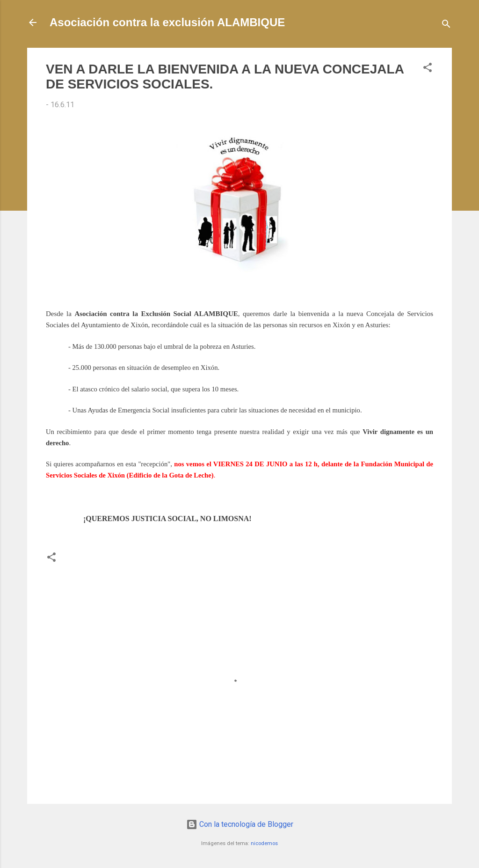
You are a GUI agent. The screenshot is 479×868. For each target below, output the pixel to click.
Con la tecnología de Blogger (240, 824)
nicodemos (264, 843)
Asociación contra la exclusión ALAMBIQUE (167, 22)
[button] (428, 69)
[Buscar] (446, 26)
